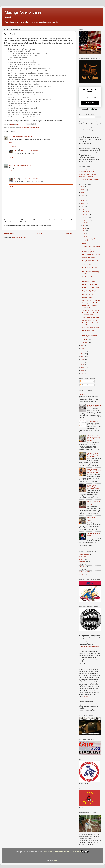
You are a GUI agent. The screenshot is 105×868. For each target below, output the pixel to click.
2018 (83, 209)
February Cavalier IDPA (90, 336)
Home (39, 233)
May (84, 231)
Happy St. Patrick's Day (90, 285)
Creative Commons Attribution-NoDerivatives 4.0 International (65, 851)
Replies (13, 147)
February (86, 339)
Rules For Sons (87, 297)
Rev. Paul (12, 137)
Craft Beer (82, 562)
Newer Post (9, 233)
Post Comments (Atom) (20, 238)
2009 (83, 368)
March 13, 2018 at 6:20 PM (29, 150)
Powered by (90, 109)
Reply (11, 142)
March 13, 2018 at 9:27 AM (24, 137)
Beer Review (83, 557)
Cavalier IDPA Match (89, 257)
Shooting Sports (84, 572)
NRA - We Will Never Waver (91, 254)
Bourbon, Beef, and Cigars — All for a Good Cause (93, 503)
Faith (80, 564)
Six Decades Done (88, 276)
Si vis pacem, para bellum (90, 249)
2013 (83, 357)
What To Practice (88, 295)
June (84, 228)
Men (31, 127)
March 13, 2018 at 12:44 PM (22, 165)
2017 (83, 346)
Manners (26, 127)
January (85, 342)
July (84, 225)
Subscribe (90, 103)
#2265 (86, 697)
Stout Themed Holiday (89, 282)
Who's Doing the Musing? (87, 169)
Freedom (82, 567)
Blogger (56, 860)
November (86, 214)
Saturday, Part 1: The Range (91, 303)
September (86, 220)
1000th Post (83, 394)
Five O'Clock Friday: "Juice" (91, 287)
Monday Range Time (89, 252)
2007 (83, 373)
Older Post (69, 233)
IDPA (80, 569)
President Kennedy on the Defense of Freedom (90, 291)
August (85, 223)
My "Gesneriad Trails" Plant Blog (89, 179)
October (85, 217)
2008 (83, 371)
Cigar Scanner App (93, 421)
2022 (83, 198)
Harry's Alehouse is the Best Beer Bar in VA (91, 314)
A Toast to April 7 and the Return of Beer (94, 406)
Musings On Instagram (86, 177)
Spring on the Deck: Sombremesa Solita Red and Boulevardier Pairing (94, 438)
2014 (83, 354)
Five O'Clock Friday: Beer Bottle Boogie (90, 268)
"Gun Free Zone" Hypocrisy (91, 317)
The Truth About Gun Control (91, 246)
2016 (83, 348)
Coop (11, 165)
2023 (83, 195)
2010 (83, 365)
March (85, 236)
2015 (83, 351)
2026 (83, 187)
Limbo (84, 243)
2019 (83, 206)
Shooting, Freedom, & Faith (87, 174)
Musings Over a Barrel (24, 12)
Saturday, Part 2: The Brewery (92, 300)
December (86, 212)
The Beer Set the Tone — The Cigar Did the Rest (93, 455)
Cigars (81, 559)
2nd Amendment (84, 554)
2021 (83, 201)
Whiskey (81, 574)
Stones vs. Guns (88, 264)
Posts (83, 381)
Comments (84, 385)
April (84, 234)
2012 (83, 359)
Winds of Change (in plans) (91, 327)
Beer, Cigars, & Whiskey (86, 172)
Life (22, 127)
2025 (83, 190)
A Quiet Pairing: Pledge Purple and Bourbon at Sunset (93, 487)
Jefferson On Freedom (89, 333)
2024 (83, 192)
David (16, 150)
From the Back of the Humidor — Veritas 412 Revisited (94, 519)
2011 (83, 362)
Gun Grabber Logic (88, 330)
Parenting (36, 127)
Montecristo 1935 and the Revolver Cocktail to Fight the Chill (94, 471)
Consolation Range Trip (90, 320)
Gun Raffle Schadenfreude (91, 310)
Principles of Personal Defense (89, 646)
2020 (83, 204)
